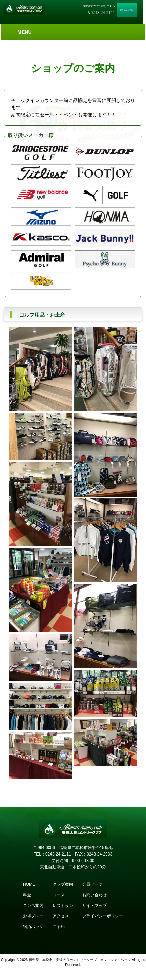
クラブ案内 (63, 884)
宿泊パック (33, 927)
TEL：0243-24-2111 (52, 854)
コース (59, 895)
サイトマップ (94, 906)
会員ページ (92, 884)
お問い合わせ (94, 895)
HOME (29, 884)
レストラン (63, 906)
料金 (27, 895)
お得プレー (33, 916)
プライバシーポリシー (103, 916)
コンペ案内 (33, 906)
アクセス (61, 916)
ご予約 (59, 927)
